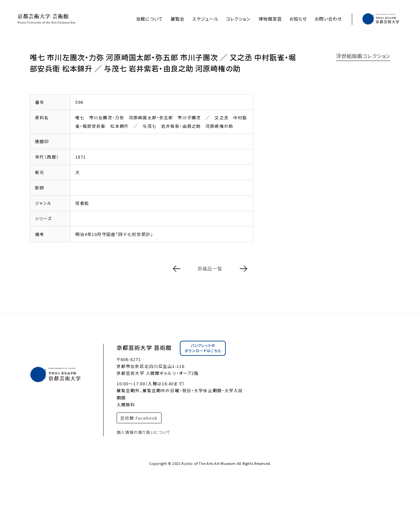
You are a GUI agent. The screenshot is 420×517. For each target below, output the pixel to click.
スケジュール (205, 19)
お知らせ (298, 19)
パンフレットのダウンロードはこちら (203, 348)
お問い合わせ (328, 19)
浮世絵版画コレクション (363, 56)
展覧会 (178, 19)
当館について (149, 19)
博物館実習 (270, 19)
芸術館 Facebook (139, 418)
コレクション (239, 19)
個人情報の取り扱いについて (144, 432)
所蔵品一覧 (210, 269)
